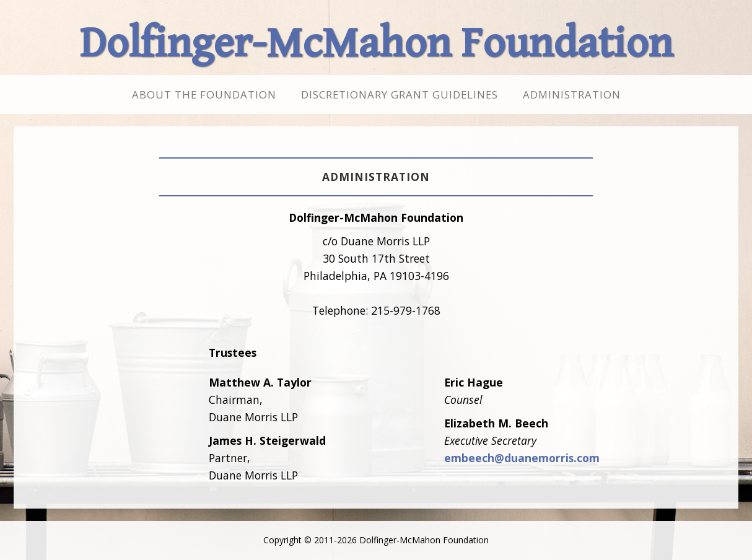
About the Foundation (204, 94)
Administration (572, 94)
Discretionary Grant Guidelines (400, 94)
